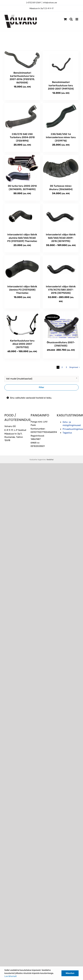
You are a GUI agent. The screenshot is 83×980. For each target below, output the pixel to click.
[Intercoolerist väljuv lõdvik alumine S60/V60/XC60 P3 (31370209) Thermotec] (22, 217)
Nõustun (70, 973)
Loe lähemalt (10, 976)
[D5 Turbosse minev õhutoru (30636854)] (61, 168)
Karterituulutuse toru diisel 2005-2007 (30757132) (22, 344)
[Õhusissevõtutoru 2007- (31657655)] (61, 325)
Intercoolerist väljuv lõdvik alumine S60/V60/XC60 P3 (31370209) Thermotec (22, 238)
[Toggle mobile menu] (77, 19)
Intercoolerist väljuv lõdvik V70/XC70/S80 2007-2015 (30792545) (61, 290)
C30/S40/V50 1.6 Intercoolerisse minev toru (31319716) (61, 137)
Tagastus (67, 433)
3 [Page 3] (66, 367)
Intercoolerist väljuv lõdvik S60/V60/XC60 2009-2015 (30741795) (61, 238)
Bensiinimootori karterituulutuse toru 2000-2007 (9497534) (61, 85)
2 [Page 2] (62, 367)
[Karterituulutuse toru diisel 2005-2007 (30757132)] (22, 324)
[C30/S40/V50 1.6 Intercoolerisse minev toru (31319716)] (61, 116)
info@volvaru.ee (50, 3)
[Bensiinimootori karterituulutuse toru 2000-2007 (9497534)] (61, 64)
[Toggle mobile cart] (65, 19)
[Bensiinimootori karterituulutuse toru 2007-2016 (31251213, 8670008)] (22, 60)
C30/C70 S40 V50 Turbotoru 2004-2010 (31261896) (22, 137)
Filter (41, 387)
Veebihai (50, 460)
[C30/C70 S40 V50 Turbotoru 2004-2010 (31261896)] (22, 116)
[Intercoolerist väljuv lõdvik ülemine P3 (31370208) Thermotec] (22, 269)
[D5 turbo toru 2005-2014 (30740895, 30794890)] (22, 168)
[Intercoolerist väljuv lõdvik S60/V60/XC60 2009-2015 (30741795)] (61, 217)
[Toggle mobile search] (71, 19)
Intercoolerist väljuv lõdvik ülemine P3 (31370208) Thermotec (22, 290)
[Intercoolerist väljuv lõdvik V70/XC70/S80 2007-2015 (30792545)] (61, 269)
